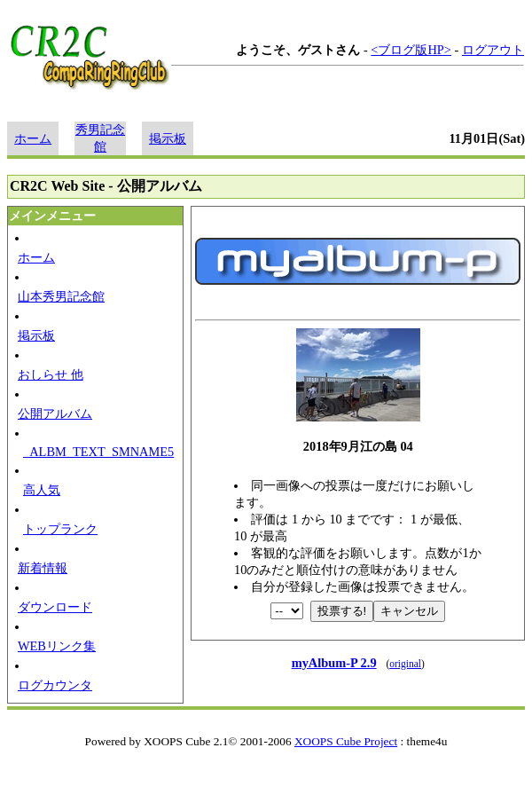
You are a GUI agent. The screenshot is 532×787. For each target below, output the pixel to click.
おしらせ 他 (51, 374)
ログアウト (493, 50)
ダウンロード (55, 607)
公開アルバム (55, 413)
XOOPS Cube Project (346, 741)
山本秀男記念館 (61, 296)
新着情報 (43, 568)
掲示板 (168, 138)
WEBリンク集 (57, 646)
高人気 (42, 490)
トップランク (60, 529)
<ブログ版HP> (411, 50)
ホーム (33, 138)
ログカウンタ (55, 685)
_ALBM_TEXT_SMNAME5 (98, 452)
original (405, 664)
